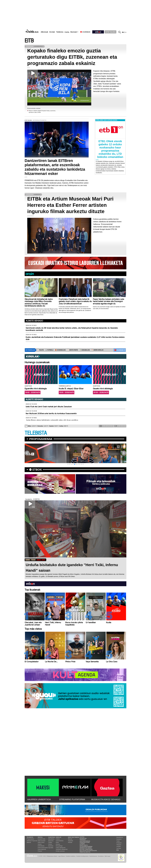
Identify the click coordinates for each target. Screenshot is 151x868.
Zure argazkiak (106, 426)
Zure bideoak (120, 426)
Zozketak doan (85, 842)
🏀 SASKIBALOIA (60, 350)
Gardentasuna (93, 856)
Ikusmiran (51, 846)
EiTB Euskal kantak (43, 848)
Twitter (118, 841)
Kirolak (52, 32)
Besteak (74, 32)
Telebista (60, 32)
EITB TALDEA (111, 32)
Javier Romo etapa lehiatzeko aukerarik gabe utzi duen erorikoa (52, 420)
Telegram (119, 845)
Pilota (57, 842)
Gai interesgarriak (86, 847)
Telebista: (30, 837)
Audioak (70, 842)
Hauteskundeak (85, 841)
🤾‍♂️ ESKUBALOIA (85, 350)
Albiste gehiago (34, 321)
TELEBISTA (36, 433)
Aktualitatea (51, 839)
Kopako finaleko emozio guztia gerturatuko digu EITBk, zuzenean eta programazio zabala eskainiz (72, 57)
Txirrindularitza (60, 841)
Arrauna (58, 844)
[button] (125, 374)
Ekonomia (51, 841)
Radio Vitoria (41, 842)
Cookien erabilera (71, 856)
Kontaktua (101, 856)
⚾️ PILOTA (41, 350)
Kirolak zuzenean (60, 851)
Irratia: (40, 837)
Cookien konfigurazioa (82, 856)
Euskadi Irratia (41, 839)
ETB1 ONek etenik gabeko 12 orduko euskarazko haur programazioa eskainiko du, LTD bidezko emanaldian (110, 149)
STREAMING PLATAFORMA (72, 799)
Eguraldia (51, 848)
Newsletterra (120, 837)
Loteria (82, 844)
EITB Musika (41, 846)
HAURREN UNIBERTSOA (39, 799)
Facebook (119, 839)
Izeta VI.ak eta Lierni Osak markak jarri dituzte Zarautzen (49, 407)
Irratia (67, 32)
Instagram (119, 843)
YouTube (119, 848)
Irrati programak (42, 849)
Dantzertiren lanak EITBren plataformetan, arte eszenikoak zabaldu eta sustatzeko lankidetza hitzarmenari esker (55, 167)
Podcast (40, 851)
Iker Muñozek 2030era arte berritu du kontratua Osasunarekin (51, 413)
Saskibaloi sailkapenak (62, 849)
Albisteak (44, 32)
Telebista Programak (32, 841)
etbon (37, 470)
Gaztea (40, 844)
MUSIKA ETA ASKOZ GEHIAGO (106, 799)
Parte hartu (84, 845)
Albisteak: (52, 837)
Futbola (58, 839)
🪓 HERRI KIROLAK (98, 350)
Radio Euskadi (41, 841)
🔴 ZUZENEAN (119, 350)
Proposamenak (41, 439)
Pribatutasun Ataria (52, 856)
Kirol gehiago (59, 846)
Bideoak (29, 842)
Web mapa (107, 856)
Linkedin (119, 846)
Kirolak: (59, 837)
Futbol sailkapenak (61, 848)
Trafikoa (83, 840)
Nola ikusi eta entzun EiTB (88, 851)
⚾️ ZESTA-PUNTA (73, 350)
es (126, 32)
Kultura (50, 844)
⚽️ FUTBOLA (49, 350)
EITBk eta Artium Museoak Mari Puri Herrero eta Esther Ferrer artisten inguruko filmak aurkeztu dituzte (70, 205)
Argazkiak (71, 841)
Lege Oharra (61, 856)
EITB (29, 41)
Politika (50, 842)
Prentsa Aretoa (85, 852)
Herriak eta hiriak (86, 848)
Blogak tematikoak (86, 849)
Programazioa (30, 839)
